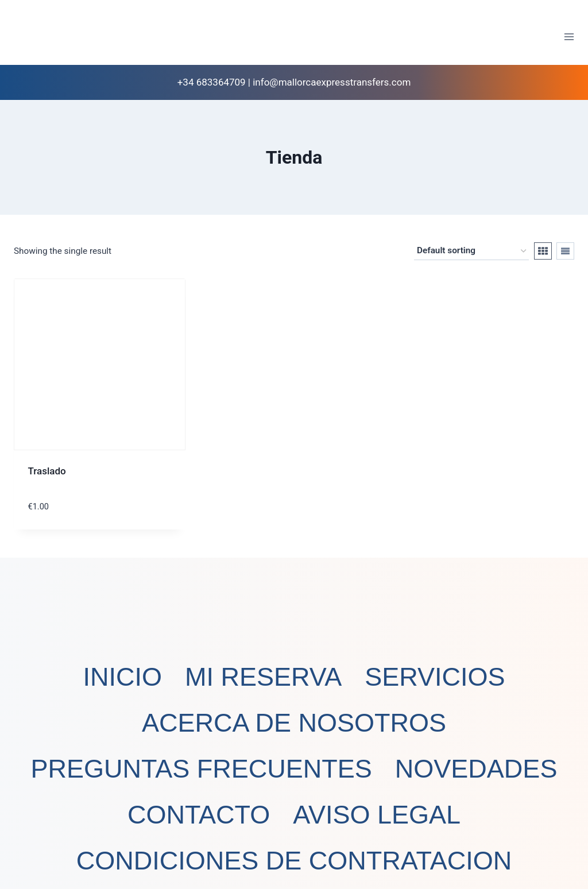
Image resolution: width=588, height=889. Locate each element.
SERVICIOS (435, 677)
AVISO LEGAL (377, 815)
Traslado (47, 471)
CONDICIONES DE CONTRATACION (294, 861)
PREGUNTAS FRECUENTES (202, 769)
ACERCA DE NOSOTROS (294, 723)
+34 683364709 (212, 82)
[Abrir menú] (569, 36)
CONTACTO (199, 815)
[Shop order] (471, 251)
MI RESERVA (263, 677)
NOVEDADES (476, 769)
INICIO (122, 677)
